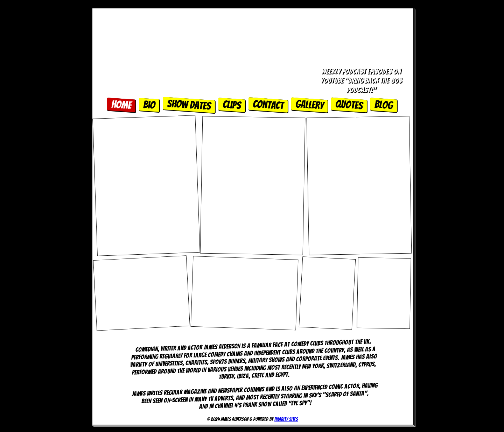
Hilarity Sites (286, 419)
